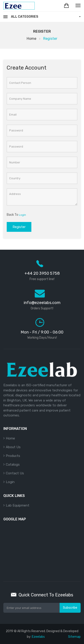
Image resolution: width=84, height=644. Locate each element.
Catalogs (13, 465)
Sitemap (74, 637)
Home (31, 39)
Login (22, 215)
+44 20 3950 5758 (42, 273)
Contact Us (15, 473)
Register (19, 227)
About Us (13, 447)
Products (13, 456)
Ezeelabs (38, 637)
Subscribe (70, 608)
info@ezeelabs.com (42, 303)
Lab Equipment (18, 505)
